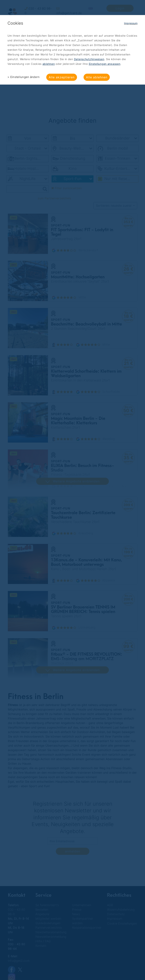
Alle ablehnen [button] (97, 77)
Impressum (131, 23)
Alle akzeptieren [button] (62, 77)
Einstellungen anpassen (105, 64)
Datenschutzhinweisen (89, 59)
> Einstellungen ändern (24, 77)
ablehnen (49, 64)
